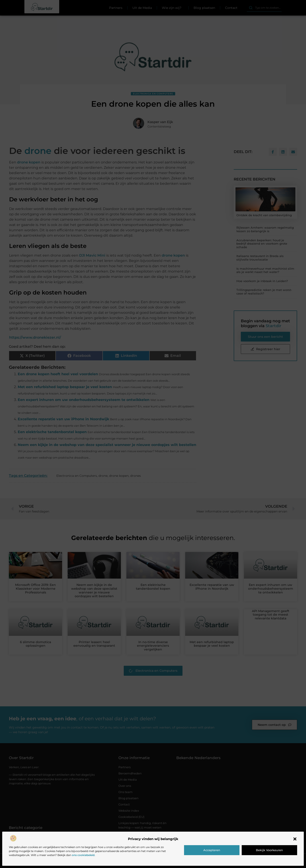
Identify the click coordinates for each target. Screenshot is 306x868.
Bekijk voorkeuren (269, 850)
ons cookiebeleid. (83, 855)
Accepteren (212, 850)
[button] (295, 839)
